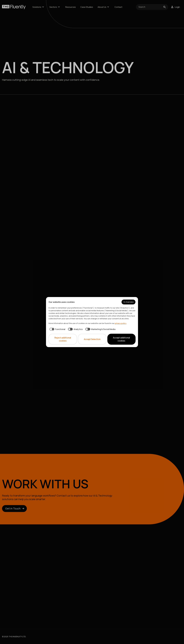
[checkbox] (57, 329)
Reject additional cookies (63, 339)
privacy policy (121, 323)
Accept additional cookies (121, 339)
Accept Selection (92, 339)
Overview (129, 302)
